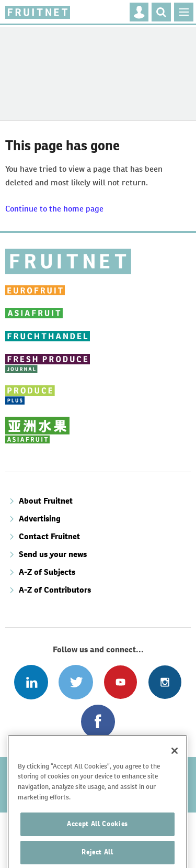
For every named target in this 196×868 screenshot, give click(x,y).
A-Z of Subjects (47, 572)
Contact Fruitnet (49, 536)
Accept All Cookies (97, 840)
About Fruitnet (46, 501)
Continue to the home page (54, 209)
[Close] (175, 766)
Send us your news (53, 554)
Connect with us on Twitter (76, 682)
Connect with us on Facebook (98, 722)
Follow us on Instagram (165, 682)
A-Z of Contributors (55, 590)
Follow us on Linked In (31, 682)
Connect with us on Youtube (120, 682)
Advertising (40, 519)
